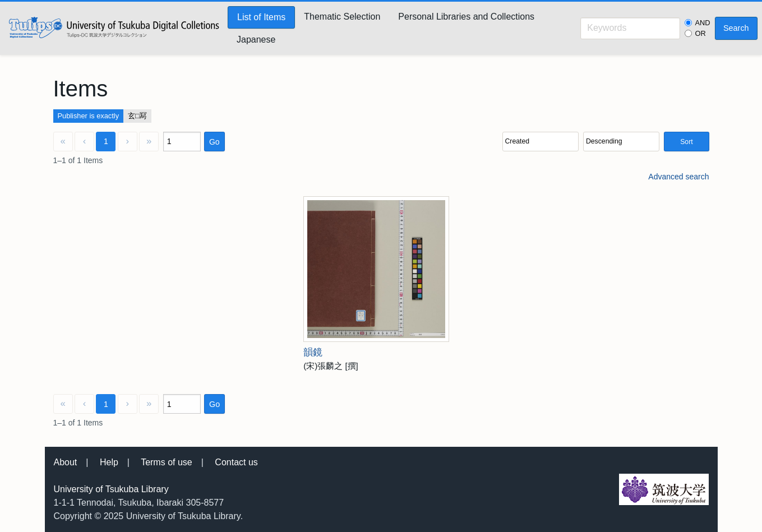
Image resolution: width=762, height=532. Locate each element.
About (66, 462)
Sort (686, 142)
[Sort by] (541, 142)
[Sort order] (621, 142)
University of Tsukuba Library (111, 489)
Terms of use (167, 462)
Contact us (236, 462)
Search (736, 28)
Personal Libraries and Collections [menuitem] (466, 17)
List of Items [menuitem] (261, 17)
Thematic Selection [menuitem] (342, 17)
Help (109, 462)
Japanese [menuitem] (256, 40)
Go (214, 142)
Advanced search (678, 177)
